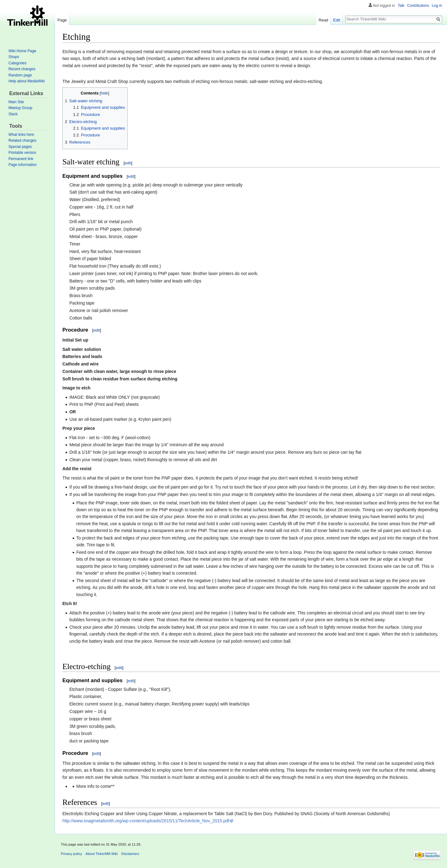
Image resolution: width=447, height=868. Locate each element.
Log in (437, 6)
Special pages (20, 147)
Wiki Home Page (22, 51)
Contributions (418, 6)
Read (323, 20)
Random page (20, 75)
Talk (401, 6)
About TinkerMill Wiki (102, 854)
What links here (21, 135)
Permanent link (21, 159)
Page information (23, 165)
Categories (17, 63)
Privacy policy (71, 854)
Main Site (16, 102)
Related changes (22, 140)
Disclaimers (130, 854)
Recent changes (22, 69)
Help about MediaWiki (27, 81)
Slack (13, 114)
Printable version (22, 153)
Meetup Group (20, 108)
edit (128, 163)
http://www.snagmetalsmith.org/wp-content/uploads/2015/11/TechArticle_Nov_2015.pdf (146, 821)
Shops (14, 57)
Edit (336, 20)
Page (62, 20)
